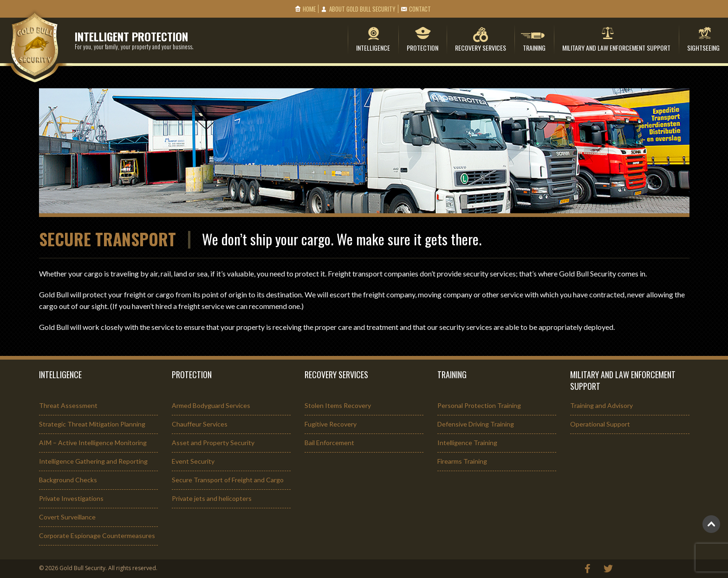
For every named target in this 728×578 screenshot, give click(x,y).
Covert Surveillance (67, 517)
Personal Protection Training (479, 405)
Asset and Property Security (213, 443)
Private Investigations (71, 498)
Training (534, 47)
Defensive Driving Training (476, 424)
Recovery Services (481, 47)
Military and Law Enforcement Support (616, 47)
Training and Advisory (601, 405)
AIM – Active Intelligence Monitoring (93, 443)
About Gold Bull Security (362, 9)
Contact (420, 9)
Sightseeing (703, 47)
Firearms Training (462, 461)
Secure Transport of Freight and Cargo (228, 480)
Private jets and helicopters (212, 498)
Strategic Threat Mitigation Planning (92, 424)
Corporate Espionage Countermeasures (97, 535)
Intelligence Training (467, 443)
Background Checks (68, 480)
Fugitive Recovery (331, 424)
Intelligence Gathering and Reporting (93, 461)
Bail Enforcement (329, 443)
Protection (422, 47)
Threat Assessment (68, 405)
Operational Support (600, 424)
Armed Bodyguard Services (211, 405)
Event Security (193, 461)
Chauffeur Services (200, 424)
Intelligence (373, 47)
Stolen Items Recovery (338, 405)
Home (309, 9)
